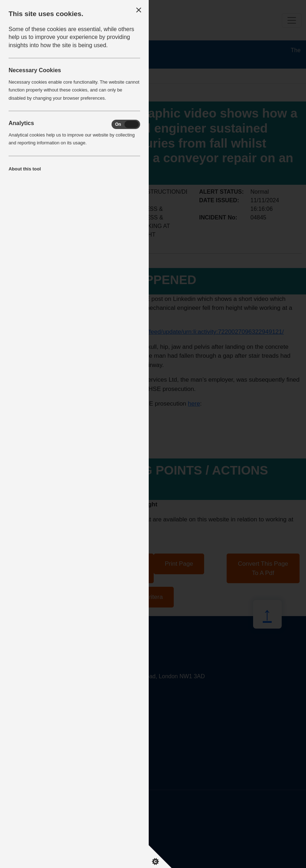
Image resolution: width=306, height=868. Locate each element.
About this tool (25, 169)
